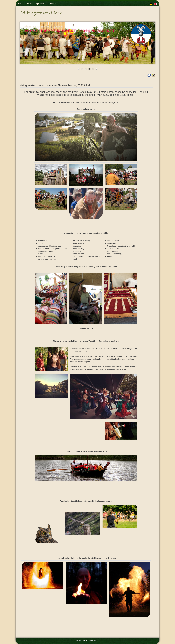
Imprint (78, 641)
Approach (52, 3)
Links (30, 3)
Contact (84, 641)
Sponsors (40, 3)
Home (21, 3)
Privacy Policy (92, 641)
